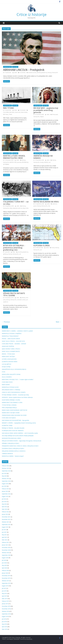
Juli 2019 (4, 588)
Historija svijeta (8, 67)
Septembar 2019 (6, 583)
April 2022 (5, 507)
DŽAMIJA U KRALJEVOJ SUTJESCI (10, 443)
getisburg (5, 254)
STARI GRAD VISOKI (7, 382)
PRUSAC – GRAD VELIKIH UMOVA (11, 339)
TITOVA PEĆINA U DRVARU (9, 405)
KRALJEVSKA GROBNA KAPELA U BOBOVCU (14, 451)
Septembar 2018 (6, 614)
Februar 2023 (5, 489)
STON (3, 372)
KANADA (46, 162)
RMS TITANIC (9, 108)
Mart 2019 (5, 599)
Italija (11, 208)
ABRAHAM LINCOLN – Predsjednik (24, 70)
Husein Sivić (18, 112)
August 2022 (5, 496)
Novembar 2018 (6, 609)
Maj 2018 (4, 624)
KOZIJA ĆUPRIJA (6, 367)
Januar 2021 (5, 545)
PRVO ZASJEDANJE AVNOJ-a (9, 408)
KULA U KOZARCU (7, 377)
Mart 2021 (5, 540)
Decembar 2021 (6, 517)
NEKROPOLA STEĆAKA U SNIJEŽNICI (12, 333)
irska (49, 206)
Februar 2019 (5, 601)
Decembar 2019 (6, 576)
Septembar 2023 (6, 481)
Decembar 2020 (6, 547)
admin (16, 73)
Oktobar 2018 (6, 611)
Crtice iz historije (32, 14)
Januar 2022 (5, 514)
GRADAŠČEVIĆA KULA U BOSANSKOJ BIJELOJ (14, 369)
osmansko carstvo (21, 300)
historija (49, 73)
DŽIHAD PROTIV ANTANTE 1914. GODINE (14, 294)
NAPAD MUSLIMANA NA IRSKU (46, 202)
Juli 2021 (4, 530)
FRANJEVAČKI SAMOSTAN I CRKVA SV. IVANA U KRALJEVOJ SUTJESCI (20, 446)
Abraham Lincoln (32, 73)
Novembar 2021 (6, 519)
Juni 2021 (4, 532)
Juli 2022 (4, 499)
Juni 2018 (4, 622)
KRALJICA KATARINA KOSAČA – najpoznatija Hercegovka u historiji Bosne (22, 441)
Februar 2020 (5, 570)
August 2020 (5, 558)
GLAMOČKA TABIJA (7, 425)
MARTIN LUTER (13, 162)
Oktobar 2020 (6, 553)
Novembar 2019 (6, 578)
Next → (58, 322)
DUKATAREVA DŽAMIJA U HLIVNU (11, 400)
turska (27, 208)
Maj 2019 (4, 593)
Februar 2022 (5, 512)
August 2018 (5, 616)
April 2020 (5, 568)
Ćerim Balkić (6, 112)
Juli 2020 (4, 560)
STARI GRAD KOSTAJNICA (9, 418)
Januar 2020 (5, 573)
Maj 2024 (4, 476)
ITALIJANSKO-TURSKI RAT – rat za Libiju (16, 203)
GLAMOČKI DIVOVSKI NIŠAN (10, 362)
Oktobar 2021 (6, 522)
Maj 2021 (4, 535)
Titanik (10, 114)
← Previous (6, 322)
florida (53, 248)
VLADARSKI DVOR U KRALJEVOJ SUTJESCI (13, 448)
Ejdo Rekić (12, 112)
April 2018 (5, 627)
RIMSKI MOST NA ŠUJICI (8, 356)
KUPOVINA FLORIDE (42, 245)
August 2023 (5, 484)
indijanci (42, 117)
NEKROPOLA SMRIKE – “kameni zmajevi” (13, 456)
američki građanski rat (42, 73)
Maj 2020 (4, 565)
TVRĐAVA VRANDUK (7, 454)
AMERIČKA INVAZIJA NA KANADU (43, 157)
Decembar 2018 (6, 606)
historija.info (55, 73)
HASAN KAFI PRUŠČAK (8, 346)
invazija (42, 162)
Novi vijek (15, 67)
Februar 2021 (5, 542)
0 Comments (22, 73)
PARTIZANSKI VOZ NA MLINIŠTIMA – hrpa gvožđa (15, 420)
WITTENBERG (6, 164)
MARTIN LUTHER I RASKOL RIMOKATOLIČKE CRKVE (14, 157)
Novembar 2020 (6, 550)
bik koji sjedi (55, 114)
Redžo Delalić (24, 112)
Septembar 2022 (6, 494)
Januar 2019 (5, 604)
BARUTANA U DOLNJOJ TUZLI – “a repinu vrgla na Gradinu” (18, 379)
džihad (23, 298)
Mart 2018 (5, 629)
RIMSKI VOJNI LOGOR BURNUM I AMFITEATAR (15, 410)
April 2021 (5, 537)
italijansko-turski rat (17, 208)
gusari (35, 206)
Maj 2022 (4, 504)
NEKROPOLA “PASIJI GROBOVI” (10, 336)
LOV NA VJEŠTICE (7, 364)
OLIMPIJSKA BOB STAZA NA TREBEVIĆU (13, 431)
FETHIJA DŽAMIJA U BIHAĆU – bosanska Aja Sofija (15, 395)
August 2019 (5, 586)
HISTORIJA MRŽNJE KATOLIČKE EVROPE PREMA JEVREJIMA (18, 436)
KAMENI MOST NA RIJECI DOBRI (11, 413)
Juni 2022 (4, 501)
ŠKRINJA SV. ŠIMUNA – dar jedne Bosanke (13, 428)
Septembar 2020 (6, 555)
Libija (24, 208)
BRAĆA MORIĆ (6, 385)
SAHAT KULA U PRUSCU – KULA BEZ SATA (13, 341)
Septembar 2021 (6, 524)
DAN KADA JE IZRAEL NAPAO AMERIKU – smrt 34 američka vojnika (20, 433)
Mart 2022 (5, 509)
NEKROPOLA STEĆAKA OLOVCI (10, 387)
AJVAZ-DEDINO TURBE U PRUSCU (11, 349)
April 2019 (5, 596)
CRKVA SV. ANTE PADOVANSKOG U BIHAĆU (14, 392)
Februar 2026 (5, 466)
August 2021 (5, 527)
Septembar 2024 (6, 471)
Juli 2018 (4, 619)
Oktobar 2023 (6, 479)
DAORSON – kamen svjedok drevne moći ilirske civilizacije (17, 397)
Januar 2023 (5, 491)
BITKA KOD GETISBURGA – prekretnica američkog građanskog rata (14, 248)
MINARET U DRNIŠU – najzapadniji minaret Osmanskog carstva (19, 423)
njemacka (19, 162)
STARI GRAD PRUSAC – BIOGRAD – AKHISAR (14, 344)
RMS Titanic (6, 114)
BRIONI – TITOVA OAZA (8, 354)
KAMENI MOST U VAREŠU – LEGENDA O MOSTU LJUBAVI (17, 331)
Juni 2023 (4, 486)
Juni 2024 (4, 473)
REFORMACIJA (25, 162)
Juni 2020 (4, 563)
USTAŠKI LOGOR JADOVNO (9, 359)
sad (50, 162)
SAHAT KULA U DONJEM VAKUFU (11, 351)
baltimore (55, 204)
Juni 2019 (4, 591)
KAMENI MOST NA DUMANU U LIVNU (12, 402)
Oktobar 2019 (6, 581)
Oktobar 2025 (6, 468)
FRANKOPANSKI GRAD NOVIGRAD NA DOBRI (14, 415)
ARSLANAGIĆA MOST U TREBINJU (11, 390)
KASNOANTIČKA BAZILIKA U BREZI (11, 438)
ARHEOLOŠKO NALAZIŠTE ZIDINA (11, 374)
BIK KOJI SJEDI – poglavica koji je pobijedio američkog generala (46, 110)
